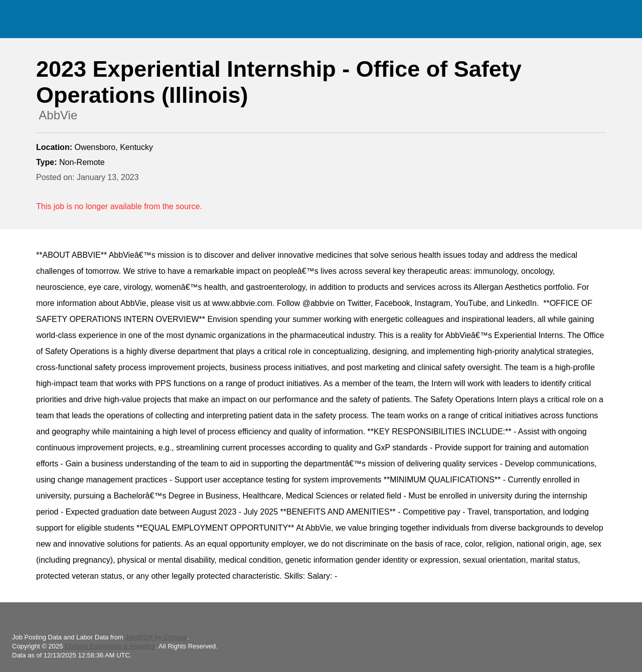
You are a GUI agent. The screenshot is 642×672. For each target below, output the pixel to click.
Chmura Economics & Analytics (110, 646)
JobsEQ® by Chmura (156, 637)
